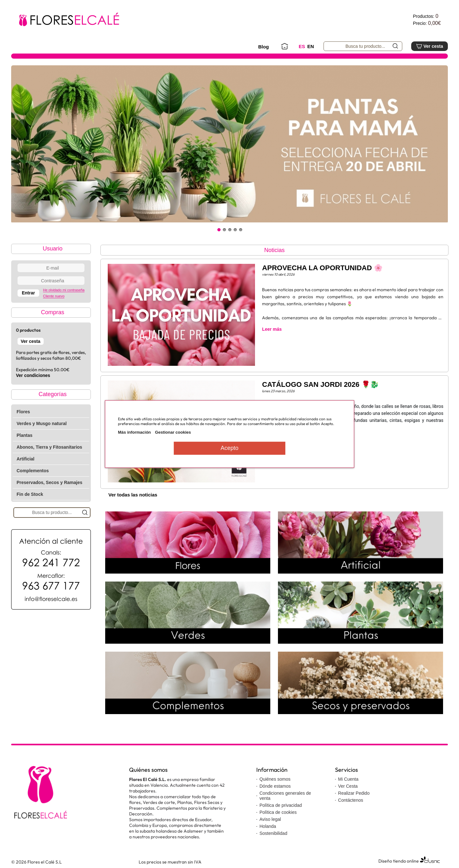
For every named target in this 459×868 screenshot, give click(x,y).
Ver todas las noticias (133, 495)
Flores (23, 412)
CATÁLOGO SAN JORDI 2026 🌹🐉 (320, 384)
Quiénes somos (275, 779)
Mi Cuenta (348, 779)
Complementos (33, 471)
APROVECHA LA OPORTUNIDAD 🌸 (322, 268)
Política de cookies (278, 812)
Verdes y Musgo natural (42, 423)
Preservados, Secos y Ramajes (49, 482)
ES (302, 46)
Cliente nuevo (54, 296)
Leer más (272, 329)
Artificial (25, 459)
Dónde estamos (275, 786)
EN (311, 46)
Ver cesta (430, 46)
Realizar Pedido (354, 793)
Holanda (268, 826)
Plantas (25, 435)
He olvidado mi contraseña (64, 290)
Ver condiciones (33, 375)
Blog (263, 47)
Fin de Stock (30, 494)
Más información (134, 432)
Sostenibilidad (273, 833)
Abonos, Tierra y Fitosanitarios (49, 447)
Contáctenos (351, 800)
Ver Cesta (348, 786)
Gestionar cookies (173, 432)
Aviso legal (270, 819)
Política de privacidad (281, 805)
